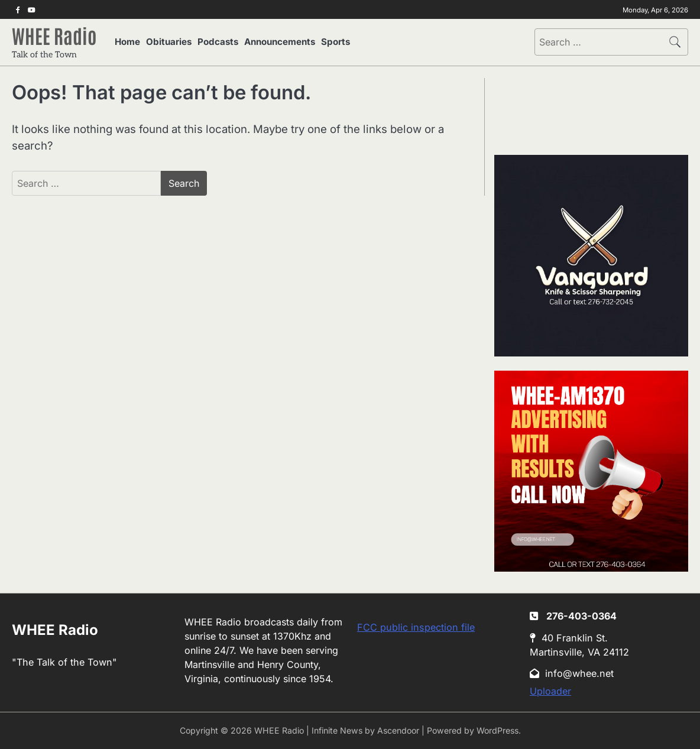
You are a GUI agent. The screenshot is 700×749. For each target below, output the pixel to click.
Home (127, 42)
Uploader (550, 691)
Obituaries (169, 42)
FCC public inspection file (416, 627)
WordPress (498, 730)
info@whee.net (572, 673)
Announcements (280, 42)
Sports (336, 42)
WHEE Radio (54, 35)
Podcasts (218, 42)
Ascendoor (398, 730)
